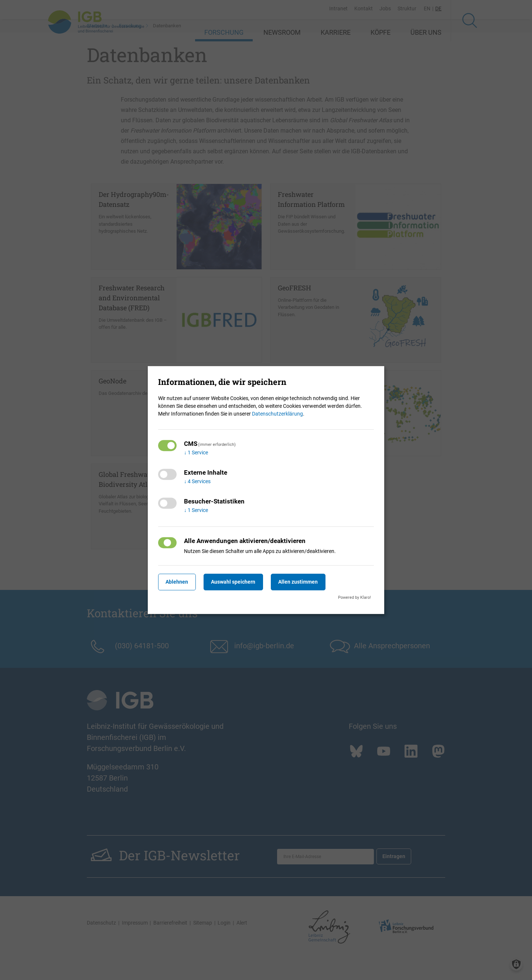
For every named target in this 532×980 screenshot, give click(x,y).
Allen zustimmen (309, 582)
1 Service (196, 453)
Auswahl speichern (240, 582)
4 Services (197, 481)
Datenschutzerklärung (277, 414)
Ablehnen (179, 582)
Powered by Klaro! (354, 597)
